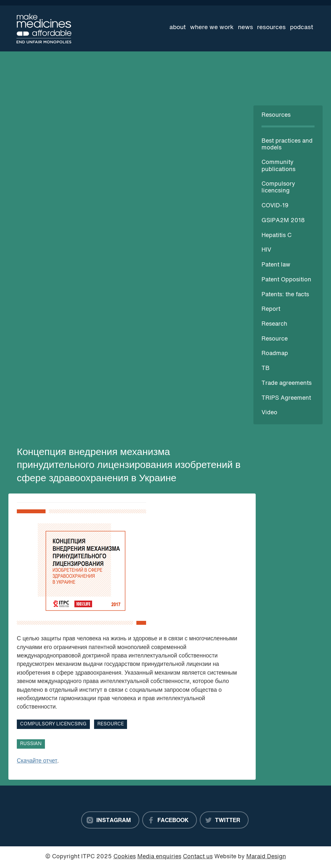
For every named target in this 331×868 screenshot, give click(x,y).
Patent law (276, 265)
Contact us (198, 857)
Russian (31, 744)
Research (274, 324)
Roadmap (275, 354)
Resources (271, 27)
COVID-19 (275, 206)
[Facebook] (170, 820)
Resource (275, 339)
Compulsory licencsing (53, 724)
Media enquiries (159, 857)
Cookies (125, 857)
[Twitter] (224, 820)
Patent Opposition (286, 280)
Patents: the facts (285, 295)
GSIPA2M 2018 (283, 221)
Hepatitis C (277, 236)
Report (271, 309)
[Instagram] (110, 820)
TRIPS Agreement (286, 398)
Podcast (302, 27)
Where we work (212, 27)
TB (266, 369)
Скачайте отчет (37, 761)
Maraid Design (266, 857)
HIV (266, 250)
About (178, 27)
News (246, 27)
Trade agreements (287, 383)
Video (269, 413)
